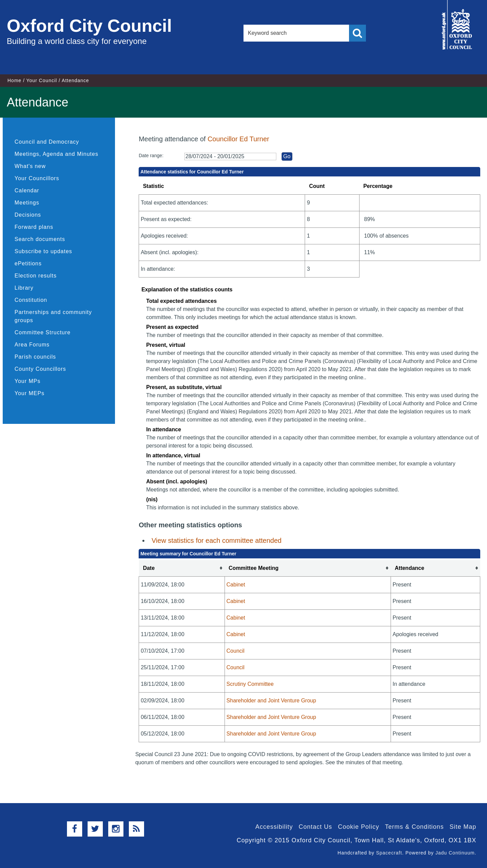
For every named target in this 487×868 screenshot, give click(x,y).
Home (14, 80)
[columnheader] (182, 568)
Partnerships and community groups (53, 316)
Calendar (27, 190)
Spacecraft (389, 853)
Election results (36, 276)
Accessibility (274, 827)
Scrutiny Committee (250, 684)
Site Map (463, 827)
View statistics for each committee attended (216, 540)
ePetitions (28, 263)
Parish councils (35, 357)
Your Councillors (37, 178)
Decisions (28, 215)
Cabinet (236, 585)
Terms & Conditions (414, 827)
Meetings (27, 203)
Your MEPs (29, 393)
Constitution (31, 300)
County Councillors (40, 369)
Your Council (42, 80)
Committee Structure (43, 332)
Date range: (151, 155)
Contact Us (315, 827)
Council (236, 651)
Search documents (40, 239)
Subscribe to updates (43, 251)
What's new (30, 166)
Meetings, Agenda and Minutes (56, 154)
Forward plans (34, 227)
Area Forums (32, 345)
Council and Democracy (47, 142)
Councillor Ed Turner (238, 139)
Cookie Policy (358, 827)
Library (24, 288)
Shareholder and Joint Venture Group (271, 701)
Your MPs (28, 381)
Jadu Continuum (455, 853)
